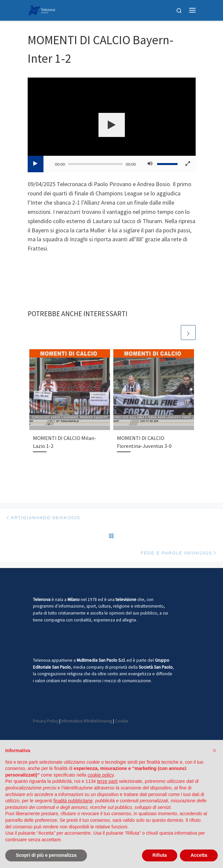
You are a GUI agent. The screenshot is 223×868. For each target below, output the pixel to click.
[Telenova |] (42, 9)
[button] (214, 751)
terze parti (107, 781)
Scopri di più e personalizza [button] (46, 855)
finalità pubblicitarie (73, 801)
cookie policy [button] (101, 775)
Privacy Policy (46, 721)
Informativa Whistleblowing (87, 721)
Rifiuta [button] (160, 855)
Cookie (122, 721)
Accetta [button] (199, 855)
